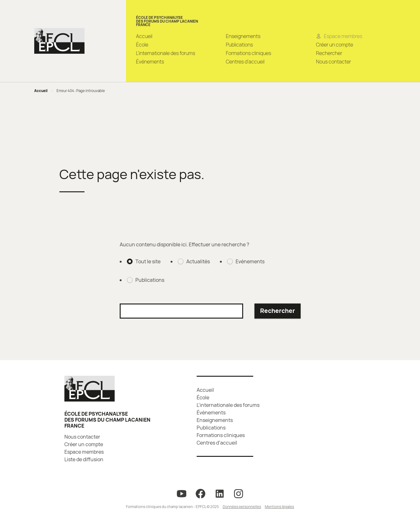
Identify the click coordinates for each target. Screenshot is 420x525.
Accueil (144, 36)
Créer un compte (335, 45)
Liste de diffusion (84, 459)
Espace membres (84, 452)
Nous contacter (333, 62)
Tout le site (148, 261)
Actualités (198, 261)
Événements (150, 62)
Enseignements (243, 36)
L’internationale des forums (166, 53)
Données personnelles (242, 507)
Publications (239, 45)
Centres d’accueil (245, 62)
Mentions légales (279, 507)
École (142, 45)
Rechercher (329, 53)
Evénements (250, 261)
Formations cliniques (248, 53)
